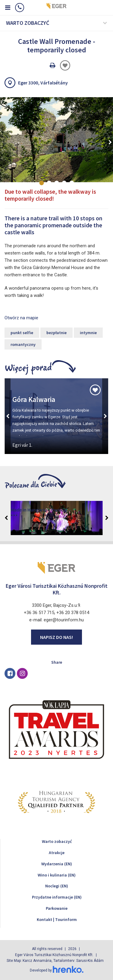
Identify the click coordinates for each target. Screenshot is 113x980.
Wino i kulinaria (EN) (57, 875)
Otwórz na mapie (21, 318)
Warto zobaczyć (57, 841)
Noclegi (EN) (57, 886)
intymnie (88, 333)
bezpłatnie (56, 333)
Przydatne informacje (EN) (57, 897)
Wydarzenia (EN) (57, 864)
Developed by (57, 970)
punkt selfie (22, 333)
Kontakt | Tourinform (57, 919)
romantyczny (23, 344)
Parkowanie (57, 908)
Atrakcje (57, 853)
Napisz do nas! (56, 637)
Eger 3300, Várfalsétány (43, 83)
